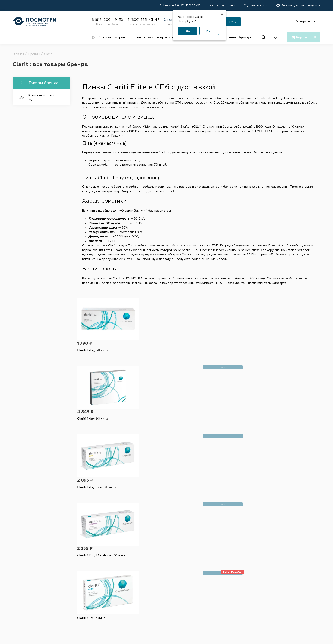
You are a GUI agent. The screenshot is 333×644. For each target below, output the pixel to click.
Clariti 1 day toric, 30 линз (222, 353)
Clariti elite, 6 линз (93, 417)
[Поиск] (263, 37)
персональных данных (200, 495)
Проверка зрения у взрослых (197, 571)
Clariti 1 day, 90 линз (156, 353)
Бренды (245, 37)
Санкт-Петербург (188, 5)
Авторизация (305, 21)
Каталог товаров (112, 37)
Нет (209, 31)
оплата (262, 5)
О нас (234, 570)
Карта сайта (247, 615)
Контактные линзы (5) (37, 97)
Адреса (189, 556)
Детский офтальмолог (199, 580)
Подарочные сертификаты (156, 596)
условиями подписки (238, 495)
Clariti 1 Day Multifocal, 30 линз (289, 353)
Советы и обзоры (149, 583)
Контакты (237, 563)
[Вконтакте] (273, 575)
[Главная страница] (34, 22)
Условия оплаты (148, 570)
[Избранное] (276, 37)
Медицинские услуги (152, 590)
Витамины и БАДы (106, 583)
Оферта (97, 615)
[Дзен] (282, 575)
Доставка (143, 563)
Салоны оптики (141, 37)
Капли (97, 570)
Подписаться (231, 483)
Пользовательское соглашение (179, 615)
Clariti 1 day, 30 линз (94, 353)
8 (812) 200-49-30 (107, 20)
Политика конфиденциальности (131, 615)
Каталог (100, 549)
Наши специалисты (197, 563)
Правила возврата (150, 576)
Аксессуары (101, 576)
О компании (241, 549)
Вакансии (237, 556)
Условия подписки (219, 615)
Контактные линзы (106, 556)
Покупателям (148, 549)
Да (188, 31)
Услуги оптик (167, 37)
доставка (229, 5)
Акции (141, 556)
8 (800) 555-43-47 (143, 20)
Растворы (100, 563)
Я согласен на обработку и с (196, 495)
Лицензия (190, 586)
